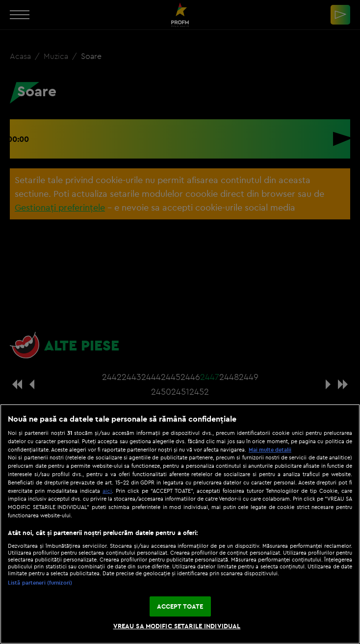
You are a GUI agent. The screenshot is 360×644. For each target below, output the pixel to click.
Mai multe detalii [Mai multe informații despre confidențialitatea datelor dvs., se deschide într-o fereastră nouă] (270, 450)
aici (107, 491)
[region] (180, 524)
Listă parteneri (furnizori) (40, 583)
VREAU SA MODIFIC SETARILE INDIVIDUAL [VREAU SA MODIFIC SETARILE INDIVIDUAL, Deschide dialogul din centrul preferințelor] (177, 626)
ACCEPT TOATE (180, 606)
